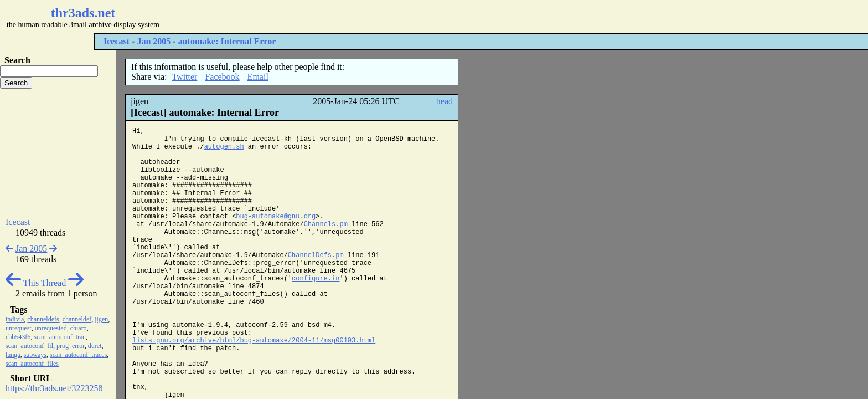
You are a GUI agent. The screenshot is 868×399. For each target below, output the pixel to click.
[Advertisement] (330, 17)
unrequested (51, 328)
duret (95, 346)
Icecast (117, 41)
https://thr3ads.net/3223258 (54, 388)
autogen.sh (224, 147)
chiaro (79, 328)
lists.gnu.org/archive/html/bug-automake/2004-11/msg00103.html (254, 341)
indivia (15, 319)
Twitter (184, 77)
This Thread (45, 283)
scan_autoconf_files (32, 364)
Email (258, 77)
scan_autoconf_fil (29, 346)
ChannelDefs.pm (316, 255)
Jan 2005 (154, 41)
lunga (13, 355)
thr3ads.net (83, 13)
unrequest (19, 328)
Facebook (222, 77)
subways (35, 355)
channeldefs (43, 319)
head (445, 101)
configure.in (316, 279)
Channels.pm (326, 224)
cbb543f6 (18, 337)
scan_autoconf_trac (60, 337)
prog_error (71, 346)
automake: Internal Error (227, 41)
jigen (101, 319)
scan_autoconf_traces (78, 355)
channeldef (77, 319)
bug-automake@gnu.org (276, 217)
